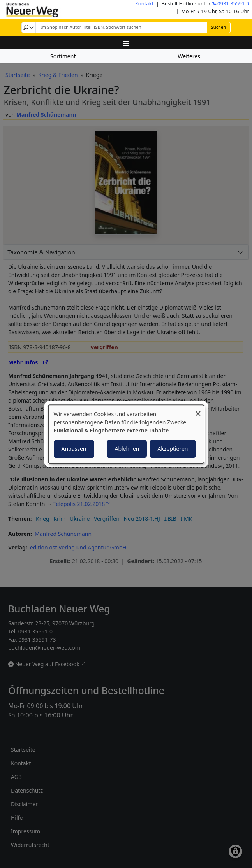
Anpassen (74, 449)
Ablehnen (127, 449)
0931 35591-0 (233, 3)
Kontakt (145, 3)
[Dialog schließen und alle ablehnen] (198, 410)
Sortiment (63, 56)
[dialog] (126, 434)
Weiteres (189, 56)
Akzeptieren (173, 449)
